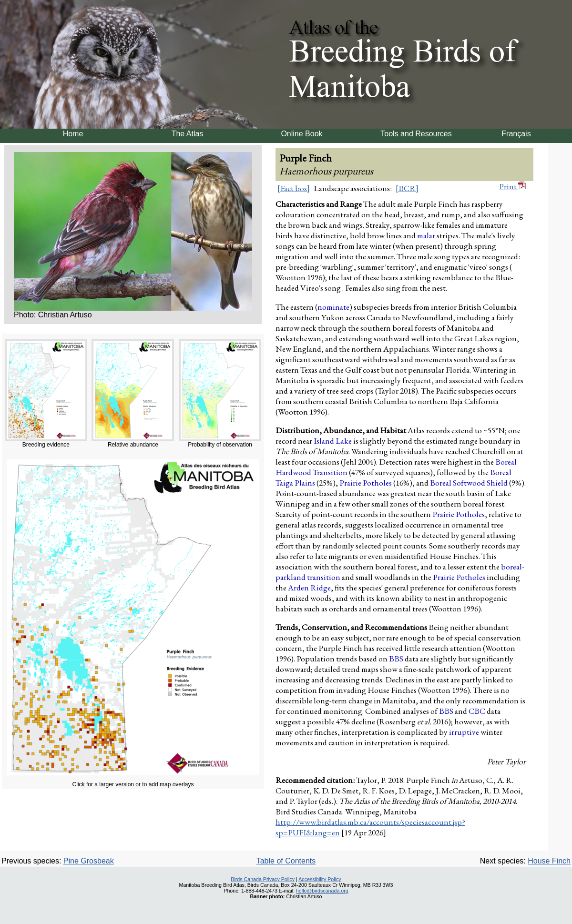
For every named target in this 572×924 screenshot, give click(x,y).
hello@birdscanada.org (322, 891)
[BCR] (407, 188)
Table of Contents (286, 861)
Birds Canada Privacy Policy (263, 879)
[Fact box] (294, 188)
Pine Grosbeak (89, 861)
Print (512, 186)
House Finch (549, 861)
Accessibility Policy (320, 879)
